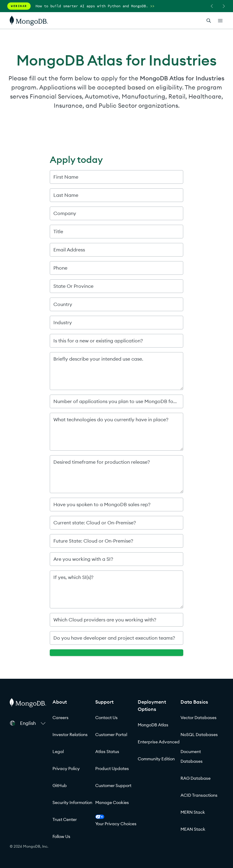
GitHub (60, 786)
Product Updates (112, 769)
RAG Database (196, 778)
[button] (34, 723)
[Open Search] (209, 20)
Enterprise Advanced (159, 742)
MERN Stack (193, 812)
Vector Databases (199, 718)
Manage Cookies (112, 802)
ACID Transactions (199, 795)
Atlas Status (107, 752)
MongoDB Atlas (153, 725)
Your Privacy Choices (116, 821)
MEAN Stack (193, 829)
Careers (61, 718)
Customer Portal (111, 735)
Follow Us (61, 836)
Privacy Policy (66, 769)
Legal (58, 752)
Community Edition (156, 759)
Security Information (72, 802)
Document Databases (192, 756)
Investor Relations (70, 735)
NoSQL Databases (199, 735)
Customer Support (113, 786)
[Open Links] (220, 21)
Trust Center (65, 819)
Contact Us (106, 718)
